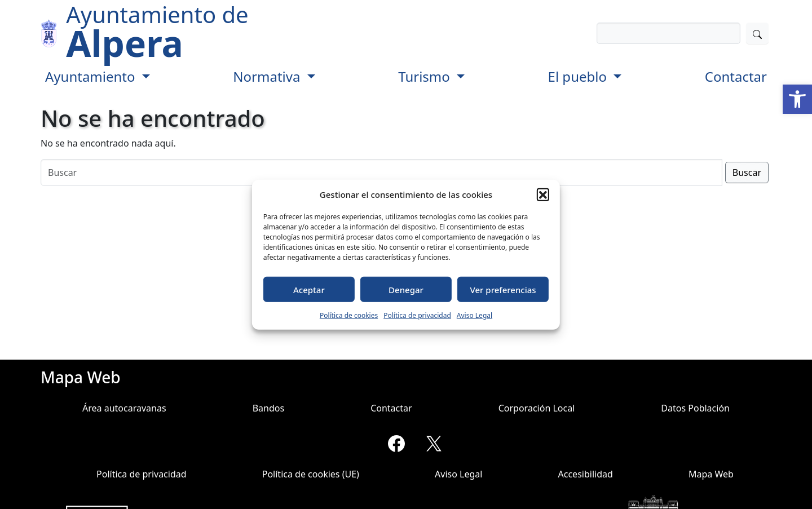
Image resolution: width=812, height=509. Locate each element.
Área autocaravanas (124, 408)
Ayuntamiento (92, 76)
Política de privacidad (417, 315)
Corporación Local (537, 408)
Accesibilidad (586, 474)
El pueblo (579, 76)
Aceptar (309, 289)
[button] (797, 99)
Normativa (268, 76)
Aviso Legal (475, 315)
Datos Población (695, 408)
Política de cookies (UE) (311, 474)
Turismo (426, 76)
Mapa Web (711, 474)
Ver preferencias (503, 289)
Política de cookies (349, 315)
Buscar (747, 172)
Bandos (268, 408)
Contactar (736, 76)
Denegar (406, 289)
